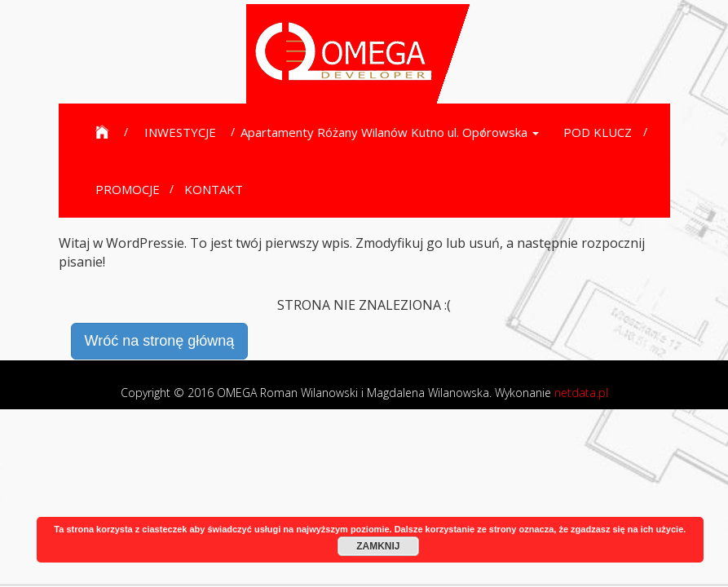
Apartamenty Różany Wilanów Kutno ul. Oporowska (390, 132)
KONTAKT (214, 189)
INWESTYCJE (180, 132)
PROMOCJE (128, 189)
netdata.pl (581, 393)
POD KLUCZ (598, 132)
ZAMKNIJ (378, 546)
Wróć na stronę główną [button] (160, 341)
